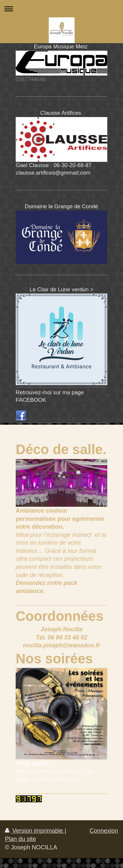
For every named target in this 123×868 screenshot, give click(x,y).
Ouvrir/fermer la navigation (61, 9)
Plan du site (20, 839)
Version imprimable (35, 831)
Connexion (104, 831)
